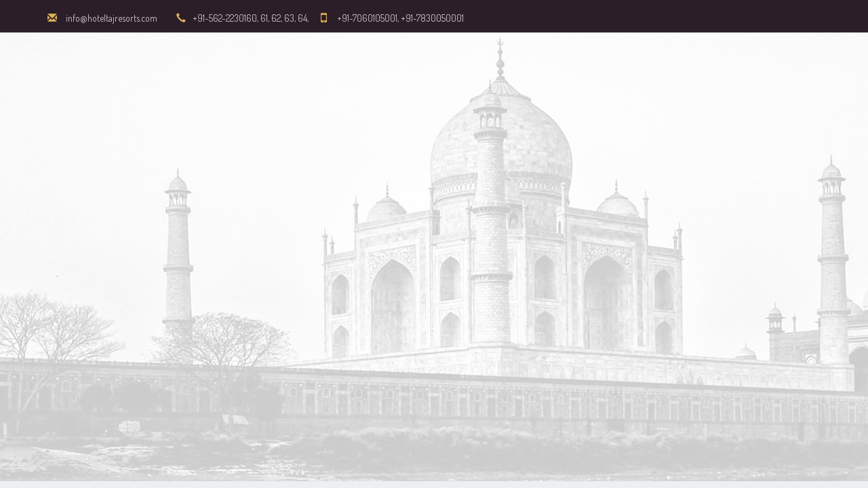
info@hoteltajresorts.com (112, 18)
